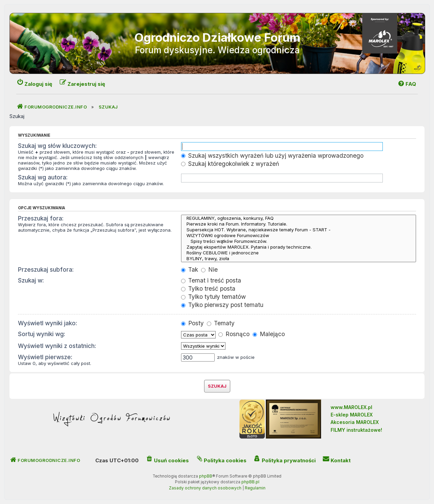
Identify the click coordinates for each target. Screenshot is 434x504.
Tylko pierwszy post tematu (222, 305)
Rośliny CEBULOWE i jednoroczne (299, 253)
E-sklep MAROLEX (352, 415)
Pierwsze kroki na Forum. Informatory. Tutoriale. (299, 224)
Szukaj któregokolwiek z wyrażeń (230, 164)
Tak (190, 269)
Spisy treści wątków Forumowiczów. (299, 241)
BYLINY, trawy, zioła (299, 259)
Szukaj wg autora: (43, 177)
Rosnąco (234, 334)
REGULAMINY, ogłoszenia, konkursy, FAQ (299, 218)
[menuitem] (407, 84)
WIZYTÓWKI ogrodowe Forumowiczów (299, 236)
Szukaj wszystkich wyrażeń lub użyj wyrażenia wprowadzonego (272, 156)
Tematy (221, 323)
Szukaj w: (31, 280)
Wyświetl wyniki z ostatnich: (57, 346)
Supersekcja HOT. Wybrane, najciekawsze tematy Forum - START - (299, 230)
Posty (192, 323)
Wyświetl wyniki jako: (47, 323)
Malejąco (269, 334)
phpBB (206, 476)
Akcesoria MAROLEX (355, 422)
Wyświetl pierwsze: (45, 357)
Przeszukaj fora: (41, 218)
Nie (209, 269)
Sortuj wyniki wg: (42, 334)
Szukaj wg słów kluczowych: (57, 146)
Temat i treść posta (211, 280)
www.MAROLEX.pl (351, 407)
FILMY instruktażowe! (356, 430)
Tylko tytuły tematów (213, 297)
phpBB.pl (250, 482)
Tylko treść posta (208, 288)
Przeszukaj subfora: (46, 269)
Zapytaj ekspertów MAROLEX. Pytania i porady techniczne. (299, 247)
